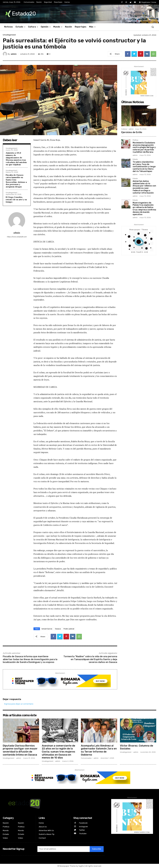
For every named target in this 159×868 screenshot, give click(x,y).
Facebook (83, 823)
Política (135, 140)
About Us (43, 827)
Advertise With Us (46, 830)
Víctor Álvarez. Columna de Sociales (137, 747)
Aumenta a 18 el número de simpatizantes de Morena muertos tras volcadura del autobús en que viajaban (16, 159)
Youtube (83, 834)
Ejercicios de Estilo (132, 132)
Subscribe (97, 849)
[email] (64, 849)
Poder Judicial (69, 629)
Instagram (83, 827)
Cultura (124, 129)
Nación (6, 823)
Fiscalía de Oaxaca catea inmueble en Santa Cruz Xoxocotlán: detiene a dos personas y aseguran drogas (16, 181)
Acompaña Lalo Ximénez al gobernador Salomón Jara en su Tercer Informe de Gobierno (99, 750)
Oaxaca (58, 629)
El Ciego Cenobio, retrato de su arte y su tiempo (16, 199)
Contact (42, 838)
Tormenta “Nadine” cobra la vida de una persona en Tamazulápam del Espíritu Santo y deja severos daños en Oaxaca (90, 659)
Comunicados (86, 758)
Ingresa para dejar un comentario (19, 704)
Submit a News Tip (47, 834)
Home (41, 823)
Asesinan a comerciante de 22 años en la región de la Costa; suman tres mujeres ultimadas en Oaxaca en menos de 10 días (59, 752)
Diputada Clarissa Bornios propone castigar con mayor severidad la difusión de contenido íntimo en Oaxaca (20, 750)
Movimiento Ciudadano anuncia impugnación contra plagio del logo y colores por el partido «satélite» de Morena (144, 147)
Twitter (82, 830)
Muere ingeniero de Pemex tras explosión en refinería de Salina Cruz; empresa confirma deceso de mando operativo (144, 209)
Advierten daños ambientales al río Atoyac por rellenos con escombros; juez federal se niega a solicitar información (144, 187)
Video (5, 838)
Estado (135, 159)
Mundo (6, 830)
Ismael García (47, 629)
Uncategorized (9, 35)
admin (14, 54)
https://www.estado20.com (17, 237)
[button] (153, 27)
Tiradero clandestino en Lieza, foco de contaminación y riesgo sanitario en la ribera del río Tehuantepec (144, 167)
